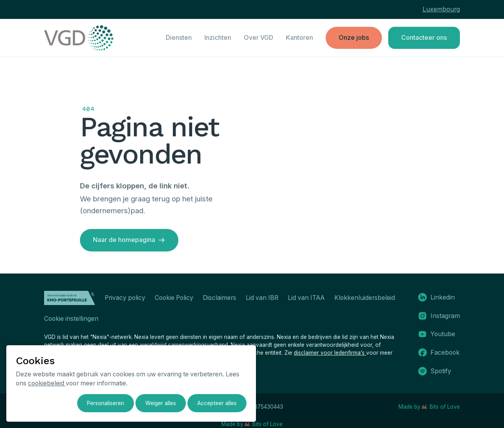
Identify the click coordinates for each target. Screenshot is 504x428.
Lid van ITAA (306, 298)
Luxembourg (441, 9)
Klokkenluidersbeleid (365, 298)
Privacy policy (125, 298)
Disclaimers (220, 298)
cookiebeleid (47, 383)
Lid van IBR (262, 298)
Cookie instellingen (71, 319)
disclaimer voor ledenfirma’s (330, 353)
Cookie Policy (174, 298)
